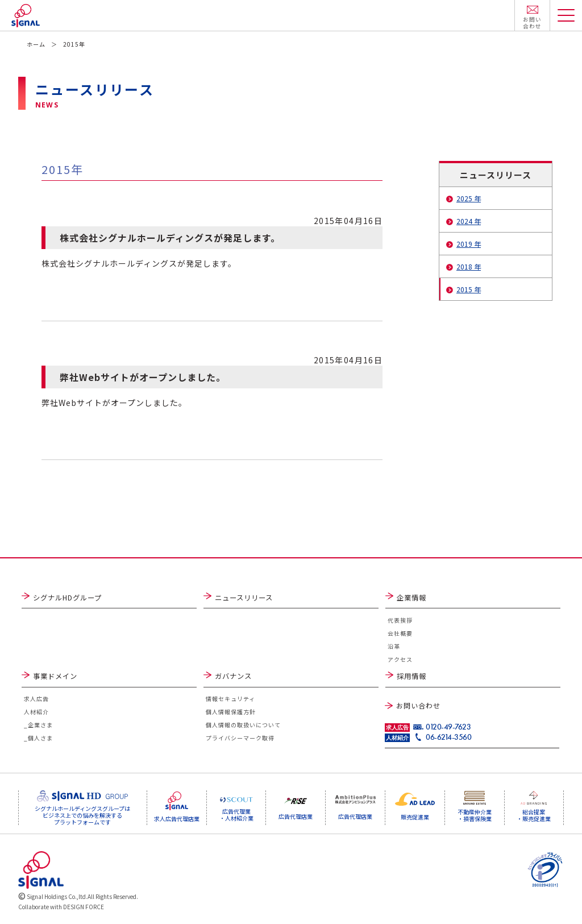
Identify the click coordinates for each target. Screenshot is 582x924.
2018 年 (469, 266)
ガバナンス (233, 677)
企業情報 (411, 597)
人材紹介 (36, 713)
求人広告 (36, 700)
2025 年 (469, 198)
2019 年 (469, 244)
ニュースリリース (244, 597)
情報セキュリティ (230, 700)
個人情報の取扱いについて (243, 726)
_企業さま (38, 726)
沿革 (394, 647)
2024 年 (469, 221)
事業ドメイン (55, 677)
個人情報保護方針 (231, 713)
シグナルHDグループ (67, 597)
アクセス (400, 660)
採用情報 (411, 677)
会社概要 (400, 634)
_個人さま (38, 739)
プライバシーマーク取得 (240, 739)
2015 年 (469, 289)
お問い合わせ (418, 705)
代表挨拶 (400, 621)
